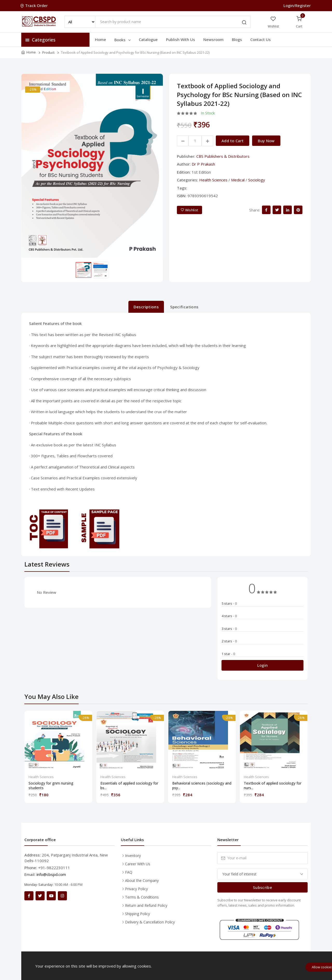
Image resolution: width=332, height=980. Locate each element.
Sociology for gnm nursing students (51, 786)
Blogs (237, 39)
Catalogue (148, 39)
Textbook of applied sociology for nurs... (273, 786)
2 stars (229, 641)
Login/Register (297, 5)
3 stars (229, 629)
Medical (238, 180)
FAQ (129, 872)
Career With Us (138, 864)
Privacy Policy (136, 889)
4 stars (229, 616)
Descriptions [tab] (146, 307)
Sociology (257, 180)
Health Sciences (213, 180)
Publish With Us (181, 39)
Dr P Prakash (203, 164)
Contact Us (261, 39)
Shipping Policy (137, 914)
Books (123, 40)
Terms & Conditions (142, 897)
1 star (228, 654)
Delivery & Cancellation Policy (150, 922)
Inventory (133, 856)
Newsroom (213, 39)
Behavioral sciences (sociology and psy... (202, 786)
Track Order (34, 5)
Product (48, 52)
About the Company (142, 880)
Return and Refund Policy (146, 905)
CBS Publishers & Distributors (223, 156)
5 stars (229, 603)
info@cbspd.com (51, 874)
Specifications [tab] (184, 307)
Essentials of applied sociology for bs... (129, 786)
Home (101, 39)
